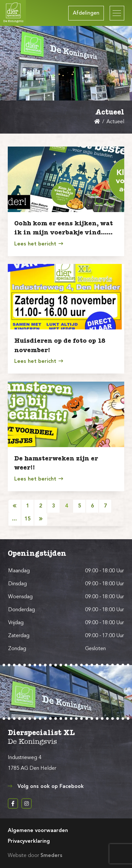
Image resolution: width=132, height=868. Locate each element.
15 (27, 519)
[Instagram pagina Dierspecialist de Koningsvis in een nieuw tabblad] (27, 803)
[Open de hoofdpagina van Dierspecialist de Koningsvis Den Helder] (13, 13)
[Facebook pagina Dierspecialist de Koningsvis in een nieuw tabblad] (13, 803)
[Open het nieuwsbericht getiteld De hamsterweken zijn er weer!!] (66, 414)
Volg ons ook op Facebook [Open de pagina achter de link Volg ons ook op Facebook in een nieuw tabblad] (46, 786)
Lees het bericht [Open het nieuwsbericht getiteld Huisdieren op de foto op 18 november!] (38, 361)
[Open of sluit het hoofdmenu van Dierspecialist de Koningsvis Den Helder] (117, 13)
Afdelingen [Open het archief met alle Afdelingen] (86, 13)
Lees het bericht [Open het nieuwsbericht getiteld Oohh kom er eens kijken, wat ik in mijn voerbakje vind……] (38, 244)
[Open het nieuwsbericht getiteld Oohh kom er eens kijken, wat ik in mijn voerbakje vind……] (66, 179)
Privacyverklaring (29, 841)
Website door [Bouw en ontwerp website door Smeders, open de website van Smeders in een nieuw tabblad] (35, 856)
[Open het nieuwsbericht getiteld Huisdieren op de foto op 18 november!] (66, 297)
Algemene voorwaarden (38, 831)
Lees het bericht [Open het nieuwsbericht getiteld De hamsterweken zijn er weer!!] (38, 479)
